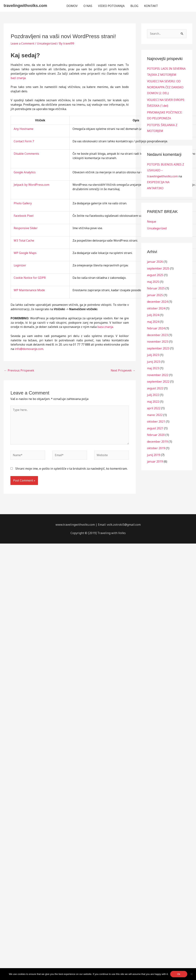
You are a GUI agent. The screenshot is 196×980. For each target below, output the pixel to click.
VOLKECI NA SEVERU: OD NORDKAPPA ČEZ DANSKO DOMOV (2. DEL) (165, 87)
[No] (191, 974)
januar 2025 (155, 293)
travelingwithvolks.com (26, 6)
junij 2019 (154, 451)
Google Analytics (25, 172)
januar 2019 (155, 457)
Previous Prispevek (19, 370)
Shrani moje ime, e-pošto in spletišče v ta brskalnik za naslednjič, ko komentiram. (71, 469)
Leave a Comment (23, 43)
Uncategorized (47, 43)
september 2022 (158, 378)
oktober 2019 (156, 444)
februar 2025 (156, 286)
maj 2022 (153, 398)
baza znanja (106, 327)
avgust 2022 (155, 385)
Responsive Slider (26, 228)
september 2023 (158, 346)
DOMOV (72, 6)
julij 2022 (153, 392)
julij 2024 (153, 313)
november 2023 (158, 339)
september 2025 (158, 267)
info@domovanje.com (29, 349)
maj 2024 (153, 319)
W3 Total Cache (24, 240)
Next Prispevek (123, 370)
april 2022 (154, 405)
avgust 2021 (155, 424)
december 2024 (157, 300)
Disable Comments (27, 154)
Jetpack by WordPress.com (32, 185)
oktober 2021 (156, 418)
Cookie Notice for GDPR (30, 278)
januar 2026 (155, 260)
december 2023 (157, 332)
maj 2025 (153, 280)
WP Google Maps (25, 253)
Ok (179, 974)
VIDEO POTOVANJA (111, 6)
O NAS (88, 6)
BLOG (134, 6)
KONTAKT (151, 6)
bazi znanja (19, 78)
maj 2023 (153, 365)
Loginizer (20, 265)
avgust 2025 (155, 273)
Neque (152, 220)
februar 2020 (156, 431)
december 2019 (157, 438)
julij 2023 (153, 352)
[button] (177, 6)
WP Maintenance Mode (30, 290)
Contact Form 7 (24, 141)
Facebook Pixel (24, 216)
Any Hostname (24, 129)
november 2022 (158, 372)
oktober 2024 (156, 306)
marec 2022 (155, 411)
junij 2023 (154, 359)
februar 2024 (156, 326)
